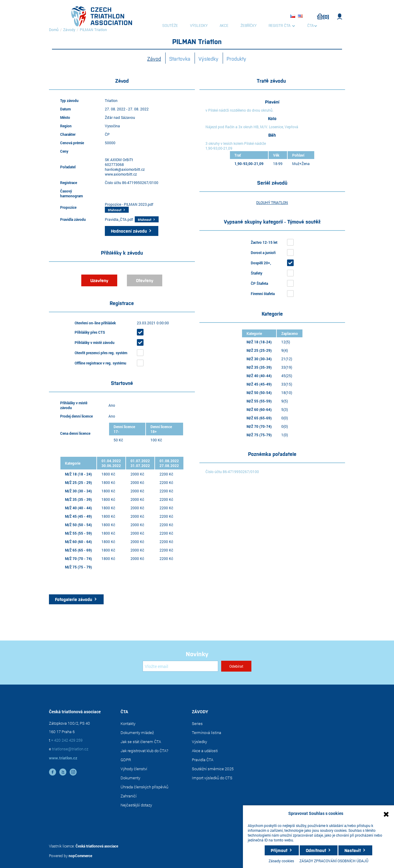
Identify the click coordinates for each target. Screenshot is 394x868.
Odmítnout (316, 850)
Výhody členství (134, 769)
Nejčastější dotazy (136, 805)
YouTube (63, 772)
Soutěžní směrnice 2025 (213, 769)
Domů (54, 30)
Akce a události (205, 751)
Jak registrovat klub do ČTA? (144, 751)
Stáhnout (115, 210)
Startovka (180, 59)
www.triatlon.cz (63, 758)
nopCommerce (80, 856)
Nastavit (353, 850)
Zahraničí (129, 796)
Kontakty (128, 723)
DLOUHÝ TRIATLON (272, 202)
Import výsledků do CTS (212, 778)
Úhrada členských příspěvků (144, 787)
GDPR (126, 760)
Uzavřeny (99, 280)
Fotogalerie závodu (74, 599)
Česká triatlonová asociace (97, 846)
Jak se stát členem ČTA (141, 742)
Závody (69, 30)
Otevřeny (145, 280)
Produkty (236, 59)
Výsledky (208, 59)
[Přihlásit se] (180, 666)
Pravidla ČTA (203, 760)
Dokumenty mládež (137, 733)
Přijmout (279, 850)
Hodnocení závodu (129, 231)
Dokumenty (130, 778)
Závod (154, 59)
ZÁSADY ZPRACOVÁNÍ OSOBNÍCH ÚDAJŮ (334, 861)
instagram (73, 772)
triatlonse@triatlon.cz (70, 749)
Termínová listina (207, 733)
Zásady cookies (281, 861)
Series (197, 723)
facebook (53, 772)
